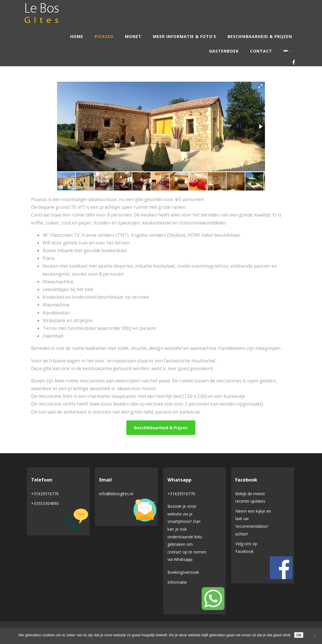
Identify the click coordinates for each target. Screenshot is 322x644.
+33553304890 (45, 503)
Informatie (177, 582)
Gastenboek (224, 51)
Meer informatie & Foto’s (185, 36)
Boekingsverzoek (183, 572)
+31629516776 (45, 494)
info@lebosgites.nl (116, 494)
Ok (299, 635)
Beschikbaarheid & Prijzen (260, 36)
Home (77, 36)
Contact (261, 51)
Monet (133, 36)
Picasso (104, 36)
